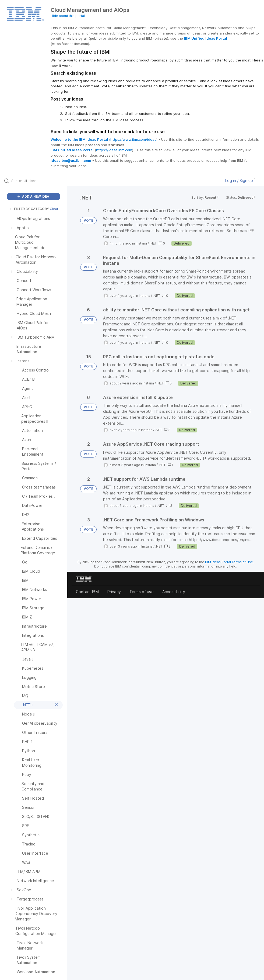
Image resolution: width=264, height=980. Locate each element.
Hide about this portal (68, 16)
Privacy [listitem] (114, 592)
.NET (153, 243)
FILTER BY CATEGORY (29, 209)
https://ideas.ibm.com (114, 150)
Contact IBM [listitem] (87, 592)
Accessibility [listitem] (174, 592)
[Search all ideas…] (36, 181)
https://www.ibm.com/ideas (133, 139)
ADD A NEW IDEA (33, 196)
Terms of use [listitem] (142, 592)
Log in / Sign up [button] (240, 180)
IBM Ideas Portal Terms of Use (229, 562)
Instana (141, 243)
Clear (54, 209)
